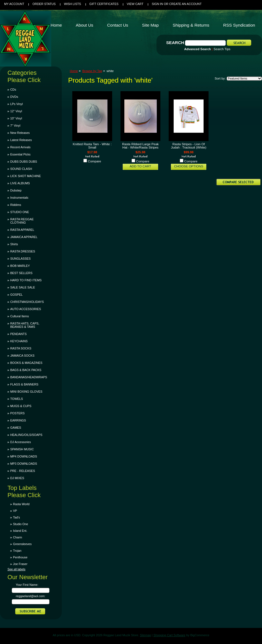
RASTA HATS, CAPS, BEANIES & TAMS (25, 325)
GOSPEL (16, 295)
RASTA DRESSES (23, 251)
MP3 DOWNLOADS (24, 464)
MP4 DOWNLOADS (24, 456)
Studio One (20, 524)
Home (74, 71)
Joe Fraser (20, 564)
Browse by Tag (92, 71)
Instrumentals (19, 198)
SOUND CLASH (21, 169)
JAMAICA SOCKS (22, 356)
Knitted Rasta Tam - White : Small (92, 146)
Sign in (157, 4)
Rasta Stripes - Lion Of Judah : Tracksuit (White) (189, 146)
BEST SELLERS (21, 273)
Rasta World (21, 504)
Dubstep (16, 190)
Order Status (44, 4)
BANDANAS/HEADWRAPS (29, 377)
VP (15, 511)
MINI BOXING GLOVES (26, 392)
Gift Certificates (104, 4)
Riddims (16, 205)
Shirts (14, 244)
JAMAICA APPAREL (24, 237)
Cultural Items (20, 316)
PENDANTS (18, 334)
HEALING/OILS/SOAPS (26, 435)
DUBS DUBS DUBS (24, 162)
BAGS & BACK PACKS (26, 370)
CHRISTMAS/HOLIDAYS (27, 302)
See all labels (16, 569)
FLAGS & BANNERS (24, 384)
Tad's (16, 517)
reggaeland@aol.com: (31, 596)
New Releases (20, 133)
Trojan (17, 551)
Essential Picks (20, 154)
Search (175, 43)
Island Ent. (20, 531)
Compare (94, 161)
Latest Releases (21, 140)
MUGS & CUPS (21, 406)
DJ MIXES (17, 478)
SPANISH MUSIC (22, 449)
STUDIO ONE (20, 212)
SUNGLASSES (20, 259)
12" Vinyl (16, 111)
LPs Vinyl (16, 104)
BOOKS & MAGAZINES (26, 363)
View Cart (135, 4)
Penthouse (20, 557)
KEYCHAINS (19, 341)
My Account (14, 4)
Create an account (185, 4)
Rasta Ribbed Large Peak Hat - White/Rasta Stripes (140, 146)
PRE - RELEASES (23, 471)
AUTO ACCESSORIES (26, 309)
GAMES (16, 428)
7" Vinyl (15, 126)
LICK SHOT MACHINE (25, 176)
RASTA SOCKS (21, 348)
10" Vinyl (16, 118)
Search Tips (222, 49)
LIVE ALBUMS (20, 183)
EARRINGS (18, 420)
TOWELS (17, 399)
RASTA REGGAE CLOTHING (22, 221)
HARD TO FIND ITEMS (26, 280)
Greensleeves (22, 544)
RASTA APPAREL (22, 230)
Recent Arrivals (20, 147)
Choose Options (188, 166)
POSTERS (17, 413)
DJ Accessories (20, 442)
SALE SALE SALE (23, 287)
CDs (13, 90)
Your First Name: (27, 585)
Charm (18, 537)
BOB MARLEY (20, 266)
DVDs (14, 97)
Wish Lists (73, 4)
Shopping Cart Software (169, 635)
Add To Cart (140, 166)
